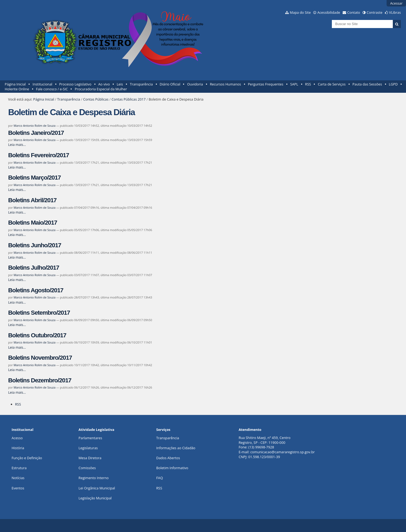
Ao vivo (104, 84)
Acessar (396, 3)
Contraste (374, 12)
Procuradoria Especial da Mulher (101, 89)
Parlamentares (90, 438)
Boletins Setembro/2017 (39, 313)
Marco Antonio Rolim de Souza (35, 126)
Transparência (141, 84)
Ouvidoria (195, 84)
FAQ (159, 478)
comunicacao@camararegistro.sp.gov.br (282, 452)
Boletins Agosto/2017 (36, 290)
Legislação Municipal (95, 498)
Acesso (17, 438)
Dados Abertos (168, 458)
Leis (120, 84)
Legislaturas (88, 448)
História (18, 448)
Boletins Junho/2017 (35, 245)
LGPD (393, 84)
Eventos (18, 488)
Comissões (87, 468)
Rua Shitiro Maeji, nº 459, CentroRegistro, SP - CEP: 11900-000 (264, 440)
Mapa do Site (300, 12)
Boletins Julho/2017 (34, 268)
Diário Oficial (170, 84)
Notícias (18, 478)
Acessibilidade (329, 12)
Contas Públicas (96, 99)
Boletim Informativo (172, 468)
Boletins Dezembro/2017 (40, 380)
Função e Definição (27, 458)
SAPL (294, 84)
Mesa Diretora (90, 458)
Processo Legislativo (75, 84)
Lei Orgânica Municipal (97, 488)
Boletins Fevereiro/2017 (39, 155)
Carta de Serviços (332, 84)
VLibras (395, 12)
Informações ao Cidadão (176, 448)
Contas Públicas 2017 (129, 99)
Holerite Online (17, 89)
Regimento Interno (94, 478)
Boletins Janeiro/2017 (36, 133)
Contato (354, 12)
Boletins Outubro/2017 (37, 335)
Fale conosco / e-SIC (52, 89)
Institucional (42, 84)
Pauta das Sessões (367, 84)
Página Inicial (15, 84)
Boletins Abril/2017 (32, 200)
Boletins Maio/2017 (32, 223)
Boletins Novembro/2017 (40, 358)
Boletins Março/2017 (34, 178)
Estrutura (19, 468)
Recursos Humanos (225, 84)
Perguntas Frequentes (265, 84)
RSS (308, 84)
